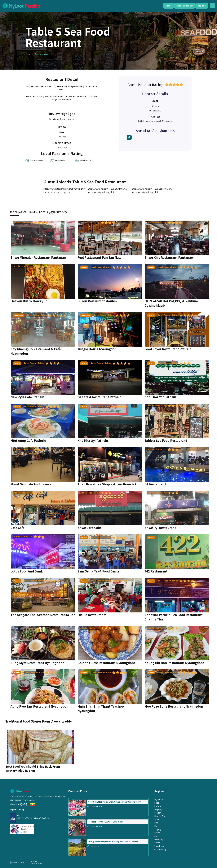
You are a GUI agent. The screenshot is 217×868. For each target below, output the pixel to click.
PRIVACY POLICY (25, 862)
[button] (168, 6)
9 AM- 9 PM (62, 147)
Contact (34, 862)
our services (15, 862)
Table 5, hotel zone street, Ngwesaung (155, 121)
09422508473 (155, 111)
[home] (80, 6)
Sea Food (62, 137)
